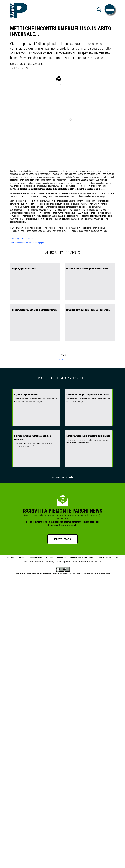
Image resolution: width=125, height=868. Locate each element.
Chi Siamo (11, 558)
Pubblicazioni (36, 558)
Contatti (22, 558)
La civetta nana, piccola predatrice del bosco (87, 269)
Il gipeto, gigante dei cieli (24, 269)
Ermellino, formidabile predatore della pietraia (88, 310)
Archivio (49, 558)
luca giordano (63, 359)
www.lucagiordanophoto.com (22, 238)
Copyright (62, 558)
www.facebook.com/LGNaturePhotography (27, 243)
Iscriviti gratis (63, 539)
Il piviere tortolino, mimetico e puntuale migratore (35, 310)
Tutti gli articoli (61, 477)
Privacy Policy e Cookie (109, 558)
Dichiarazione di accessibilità (82, 558)
